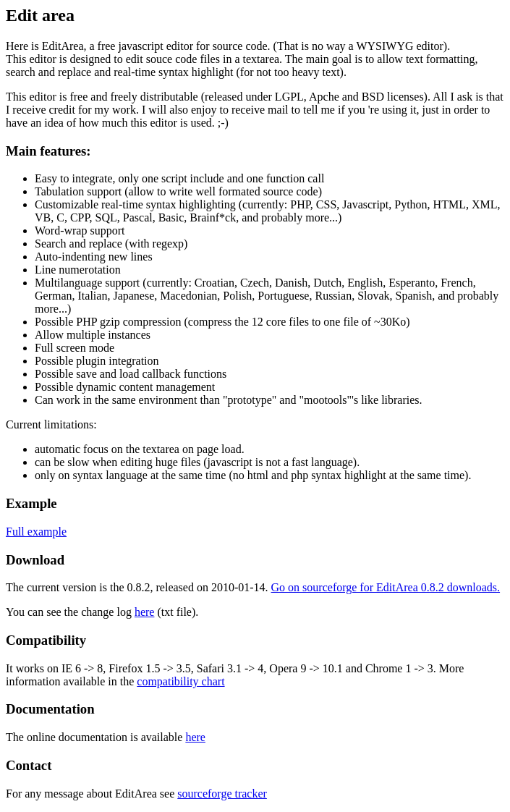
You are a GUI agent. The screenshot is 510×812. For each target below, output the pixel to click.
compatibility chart (180, 681)
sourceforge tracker (222, 794)
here (145, 612)
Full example (36, 532)
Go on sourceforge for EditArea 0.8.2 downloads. (386, 587)
